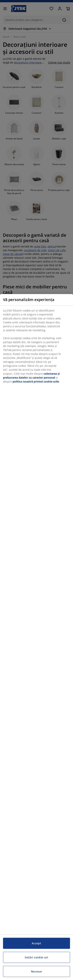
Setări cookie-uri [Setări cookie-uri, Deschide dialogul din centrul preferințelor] (36, 957)
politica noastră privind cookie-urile (36, 381)
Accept (36, 943)
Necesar (37, 971)
